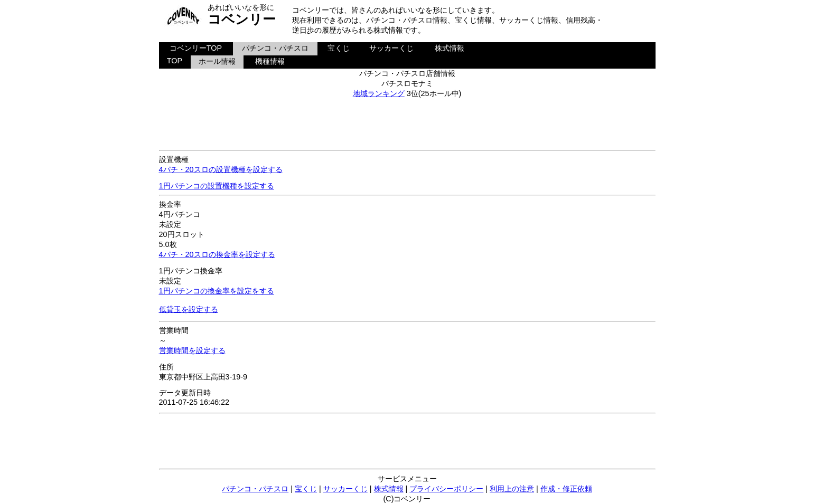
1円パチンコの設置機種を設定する (217, 186)
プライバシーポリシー (446, 489)
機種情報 (270, 61)
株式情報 (450, 48)
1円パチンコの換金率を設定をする (217, 291)
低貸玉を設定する (189, 309)
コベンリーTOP (196, 48)
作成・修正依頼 (566, 489)
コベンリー (242, 19)
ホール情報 (217, 61)
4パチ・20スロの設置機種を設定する (221, 169)
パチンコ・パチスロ (275, 48)
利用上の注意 (512, 489)
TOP (175, 61)
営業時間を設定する (192, 350)
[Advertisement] (407, 122)
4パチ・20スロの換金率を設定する (217, 254)
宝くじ (339, 48)
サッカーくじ (391, 48)
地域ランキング (379, 93)
